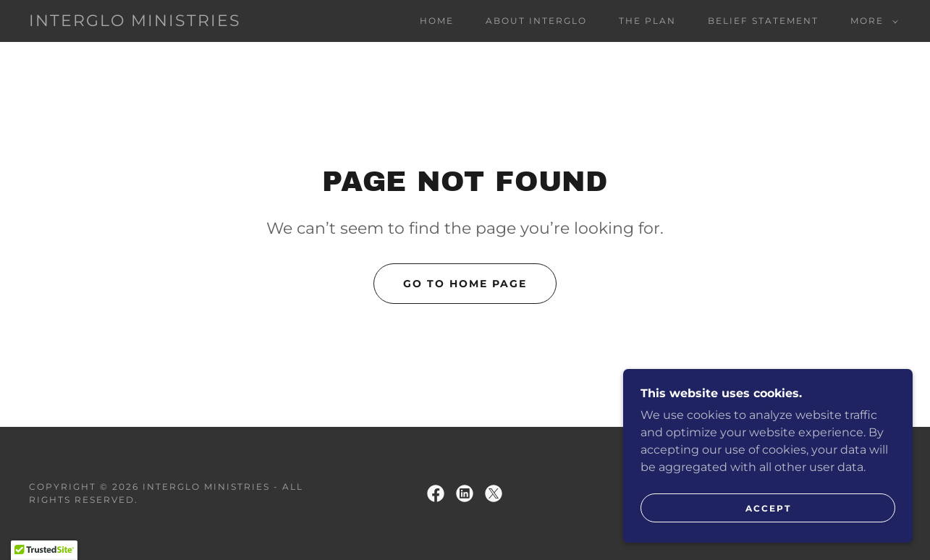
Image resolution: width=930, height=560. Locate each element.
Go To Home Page (465, 284)
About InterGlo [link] (536, 21)
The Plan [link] (647, 21)
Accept (768, 528)
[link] (135, 22)
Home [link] (437, 21)
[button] (871, 21)
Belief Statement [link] (763, 21)
